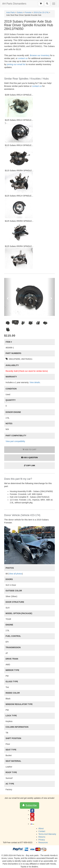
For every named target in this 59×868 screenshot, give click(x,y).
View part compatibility (15, 441)
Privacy (42, 840)
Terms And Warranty (47, 834)
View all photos (16, 574)
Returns (42, 837)
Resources (43, 842)
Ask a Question (29, 458)
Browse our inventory (40, 55)
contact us (23, 58)
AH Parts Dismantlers (14, 4)
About (41, 828)
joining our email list (16, 64)
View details (35, 382)
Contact (42, 831)
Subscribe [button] (29, 805)
